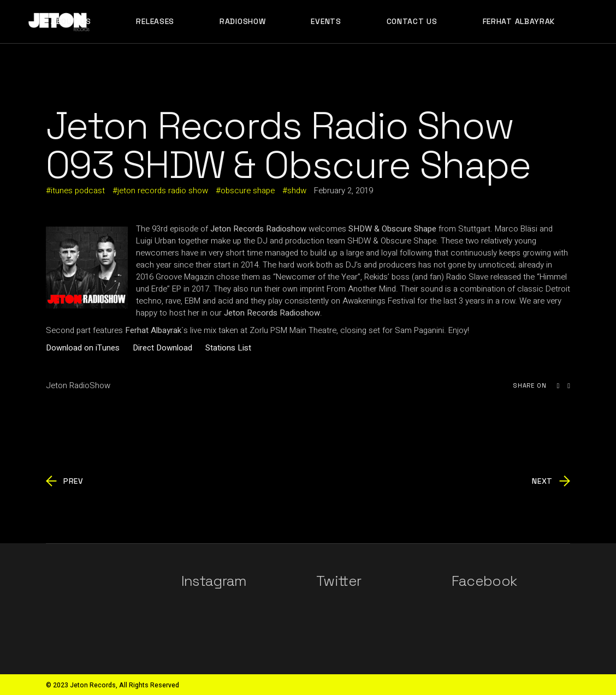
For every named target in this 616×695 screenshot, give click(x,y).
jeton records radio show (163, 191)
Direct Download (162, 348)
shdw (297, 191)
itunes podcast (78, 191)
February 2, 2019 (343, 191)
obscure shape (248, 191)
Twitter (339, 581)
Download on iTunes (83, 348)
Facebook (484, 581)
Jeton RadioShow (78, 385)
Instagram (214, 581)
